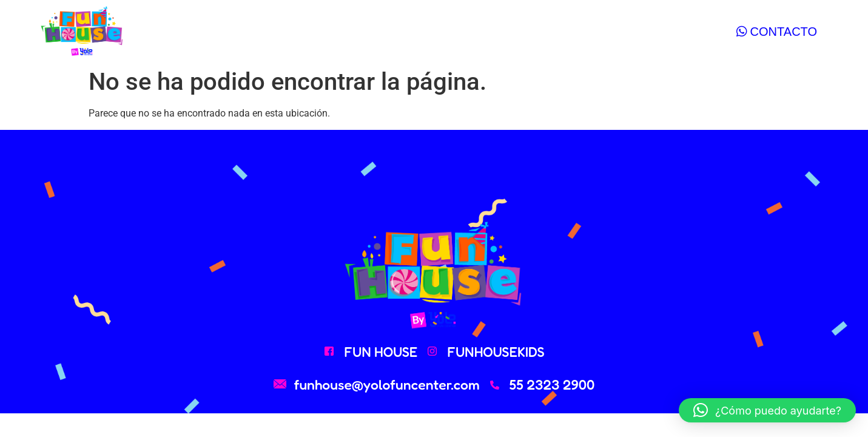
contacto (513, 31)
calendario (428, 31)
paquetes (341, 31)
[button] (767, 410)
